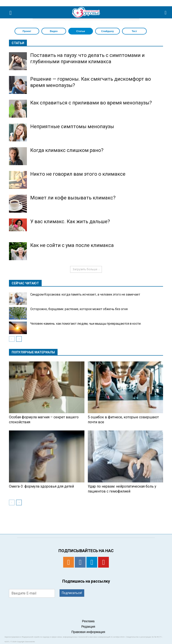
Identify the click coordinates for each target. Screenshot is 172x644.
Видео (54, 31)
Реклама (88, 621)
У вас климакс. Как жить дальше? (70, 222)
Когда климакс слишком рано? (67, 150)
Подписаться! (72, 593)
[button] (166, 12)
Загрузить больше (86, 269)
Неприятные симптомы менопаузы (72, 126)
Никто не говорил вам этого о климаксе (78, 174)
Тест (134, 31)
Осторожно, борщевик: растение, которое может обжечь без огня (79, 309)
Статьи (81, 31)
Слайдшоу (108, 31)
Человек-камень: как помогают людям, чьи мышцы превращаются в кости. (86, 324)
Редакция (88, 627)
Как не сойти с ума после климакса (72, 245)
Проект (27, 31)
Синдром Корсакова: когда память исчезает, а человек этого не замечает (85, 294)
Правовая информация (88, 632)
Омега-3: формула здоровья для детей (41, 486)
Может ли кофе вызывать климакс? (73, 198)
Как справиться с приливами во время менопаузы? (91, 103)
